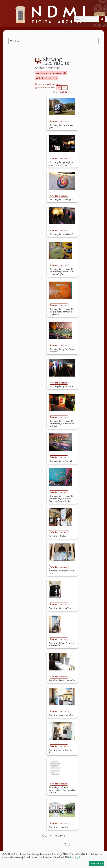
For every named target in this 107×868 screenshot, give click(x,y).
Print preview (43, 87)
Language (83, 38)
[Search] (102, 19)
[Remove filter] (65, 73)
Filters (15, 41)
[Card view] (59, 88)
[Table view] (64, 88)
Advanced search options (47, 84)
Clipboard (67, 38)
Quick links (99, 32)
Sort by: (55, 92)
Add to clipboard (60, 121)
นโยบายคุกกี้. (75, 857)
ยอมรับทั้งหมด (96, 863)
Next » (67, 843)
